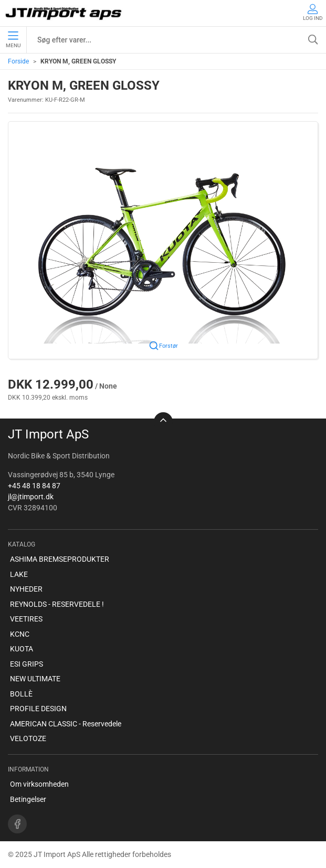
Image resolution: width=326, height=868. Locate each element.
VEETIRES (26, 619)
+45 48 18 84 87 (34, 486)
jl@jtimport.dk (31, 497)
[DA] (64, 13)
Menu (13, 40)
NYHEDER (26, 589)
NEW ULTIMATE (35, 679)
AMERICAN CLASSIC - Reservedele (66, 724)
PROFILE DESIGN (38, 709)
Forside (18, 61)
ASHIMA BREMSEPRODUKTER (60, 559)
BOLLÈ (21, 694)
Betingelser (28, 799)
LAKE (19, 574)
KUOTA (22, 649)
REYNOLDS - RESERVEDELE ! (57, 604)
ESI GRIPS (27, 664)
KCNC (20, 634)
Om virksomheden (39, 784)
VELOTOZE (28, 738)
